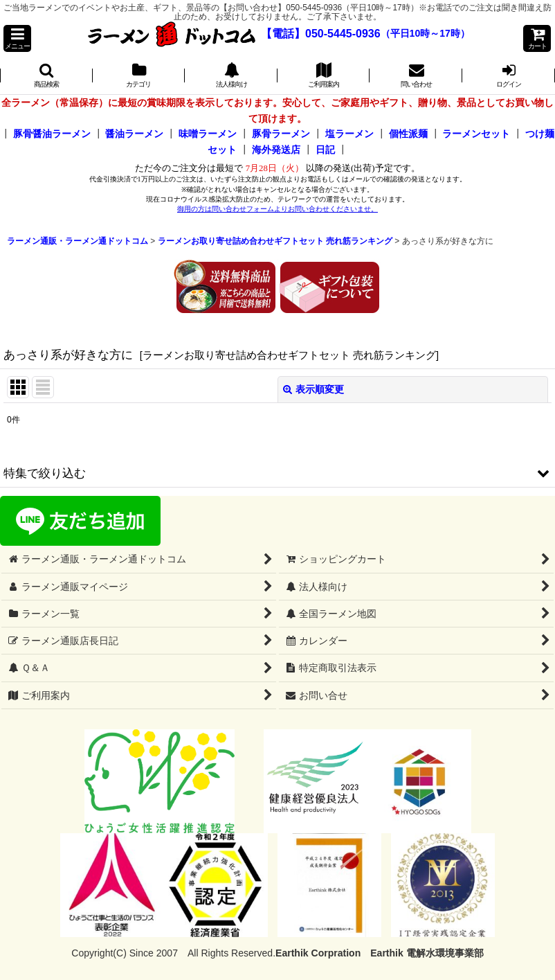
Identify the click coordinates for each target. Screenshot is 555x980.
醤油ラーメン (134, 134)
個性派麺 (408, 134)
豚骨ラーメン (281, 134)
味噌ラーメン (208, 134)
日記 (325, 150)
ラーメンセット (476, 134)
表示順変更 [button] (313, 389)
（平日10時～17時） (425, 34)
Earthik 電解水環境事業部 (427, 953)
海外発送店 (276, 150)
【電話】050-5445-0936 (321, 34)
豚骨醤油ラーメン (52, 134)
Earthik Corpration (318, 953)
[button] (17, 38)
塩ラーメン (349, 134)
